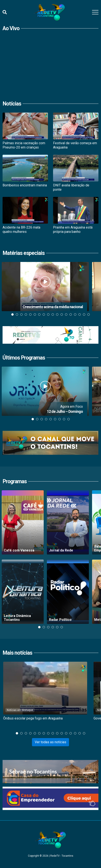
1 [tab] (12, 314)
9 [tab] (48, 314)
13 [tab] (66, 314)
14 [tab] (71, 314)
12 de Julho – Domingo (65, 411)
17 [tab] (84, 314)
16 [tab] (80, 314)
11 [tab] (57, 314)
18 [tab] (89, 314)
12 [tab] (62, 314)
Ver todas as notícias (50, 742)
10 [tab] (53, 314)
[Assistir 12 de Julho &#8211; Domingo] (45, 391)
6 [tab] (35, 314)
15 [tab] (75, 314)
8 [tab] (44, 314)
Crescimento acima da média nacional (53, 307)
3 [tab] (21, 314)
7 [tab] (39, 314)
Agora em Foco (72, 407)
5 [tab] (30, 314)
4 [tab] (26, 314)
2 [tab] (17, 314)
